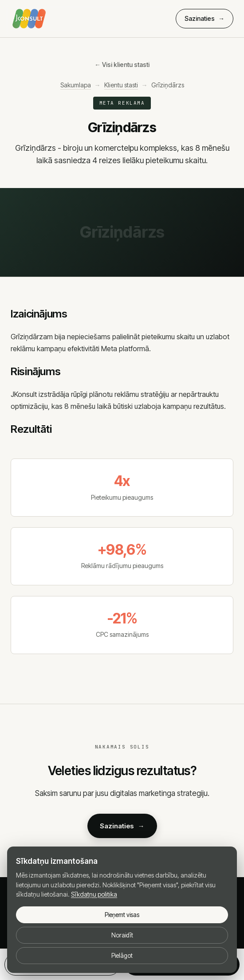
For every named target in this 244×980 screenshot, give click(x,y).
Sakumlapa (76, 85)
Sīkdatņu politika (94, 894)
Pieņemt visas (122, 915)
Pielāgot (122, 956)
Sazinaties (205, 19)
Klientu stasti (121, 85)
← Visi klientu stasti (122, 65)
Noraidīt (122, 935)
